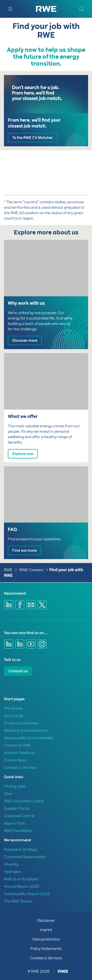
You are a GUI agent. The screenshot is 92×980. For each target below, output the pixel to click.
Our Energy (14, 716)
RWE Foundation (18, 831)
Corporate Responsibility (25, 857)
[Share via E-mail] (31, 605)
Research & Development (26, 731)
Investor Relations (19, 753)
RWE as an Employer (21, 879)
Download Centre (19, 816)
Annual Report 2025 (22, 886)
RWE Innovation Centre (24, 801)
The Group (13, 708)
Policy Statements (46, 949)
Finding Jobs (15, 786)
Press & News (15, 760)
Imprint (46, 930)
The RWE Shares (18, 901)
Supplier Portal (17, 809)
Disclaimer (46, 921)
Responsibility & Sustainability (29, 738)
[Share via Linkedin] (9, 605)
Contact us (18, 671)
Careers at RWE (17, 745)
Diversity (11, 864)
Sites (8, 794)
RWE (8, 570)
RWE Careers (31, 570)
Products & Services (21, 723)
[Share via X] (42, 605)
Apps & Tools (14, 823)
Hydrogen (12, 872)
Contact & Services (20, 768)
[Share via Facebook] (20, 605)
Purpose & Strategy (21, 849)
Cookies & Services (46, 958)
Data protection (46, 939)
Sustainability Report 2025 (27, 894)
